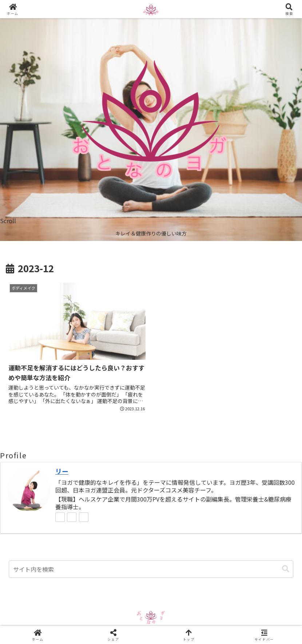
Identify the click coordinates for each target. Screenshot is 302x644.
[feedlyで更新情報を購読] (72, 517)
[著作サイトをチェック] (60, 517)
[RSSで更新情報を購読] (84, 517)
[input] (151, 569)
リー (62, 471)
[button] (286, 569)
